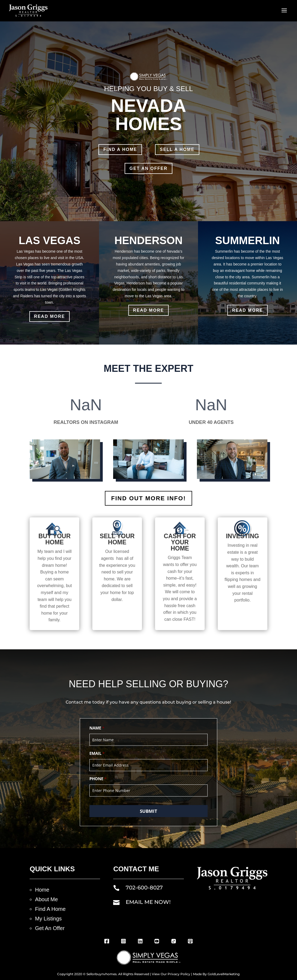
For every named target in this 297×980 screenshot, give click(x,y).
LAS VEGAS (49, 240)
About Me (46, 899)
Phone (98, 779)
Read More (50, 316)
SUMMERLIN (247, 240)
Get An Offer (50, 928)
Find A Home (50, 909)
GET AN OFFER (148, 168)
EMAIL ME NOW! (148, 902)
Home (42, 890)
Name (97, 728)
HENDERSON (149, 240)
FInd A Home (120, 149)
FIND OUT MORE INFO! (149, 498)
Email (97, 753)
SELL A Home (177, 149)
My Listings (48, 919)
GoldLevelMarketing (224, 974)
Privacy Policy (179, 974)
